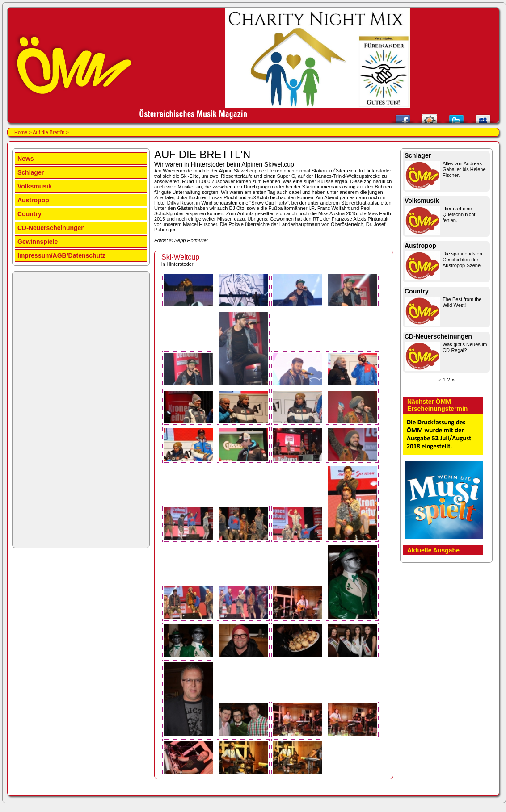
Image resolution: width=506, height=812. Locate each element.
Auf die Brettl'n (48, 132)
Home (21, 132)
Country (30, 214)
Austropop (33, 200)
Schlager (31, 172)
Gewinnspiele (38, 242)
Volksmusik (35, 186)
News (26, 159)
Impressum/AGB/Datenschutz (61, 255)
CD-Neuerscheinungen (51, 228)
